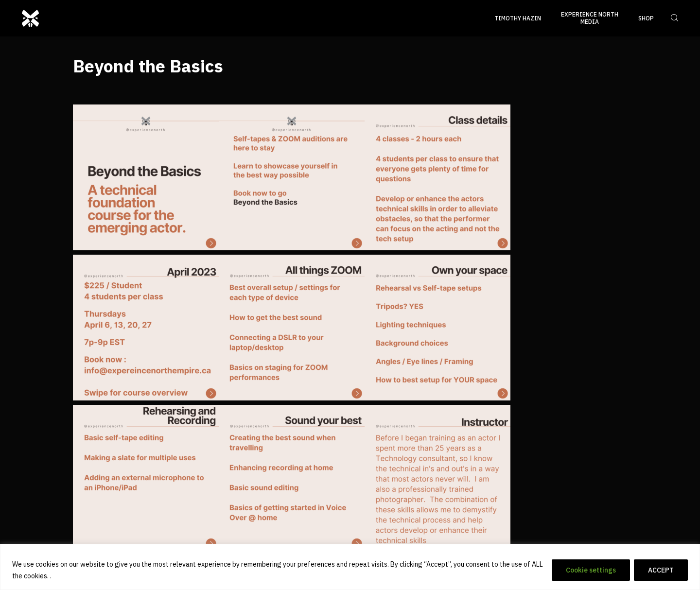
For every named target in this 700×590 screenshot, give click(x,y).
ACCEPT (661, 570)
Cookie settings (591, 570)
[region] (350, 567)
